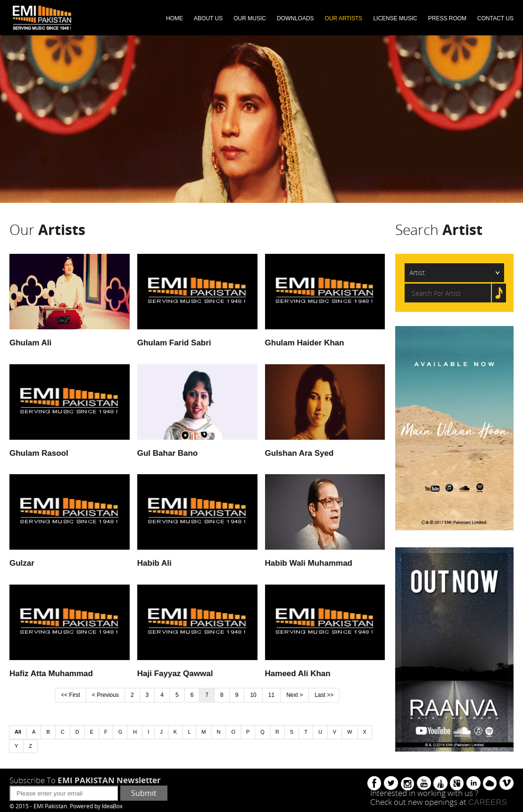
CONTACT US (495, 18)
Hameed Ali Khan (298, 674)
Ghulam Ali (30, 343)
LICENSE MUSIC (395, 18)
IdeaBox (112, 806)
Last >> (324, 695)
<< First (71, 695)
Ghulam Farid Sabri (174, 343)
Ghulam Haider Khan (305, 343)
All (18, 732)
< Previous (105, 695)
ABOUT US (208, 18)
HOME (174, 18)
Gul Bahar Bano (167, 453)
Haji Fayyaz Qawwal (175, 674)
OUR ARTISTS (344, 18)
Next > (295, 695)
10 (253, 695)
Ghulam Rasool (39, 453)
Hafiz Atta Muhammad (51, 674)
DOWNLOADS (295, 18)
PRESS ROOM (447, 18)
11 (271, 695)
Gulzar (22, 563)
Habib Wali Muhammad (309, 563)
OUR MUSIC (250, 18)
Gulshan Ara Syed (299, 453)
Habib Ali (154, 563)
